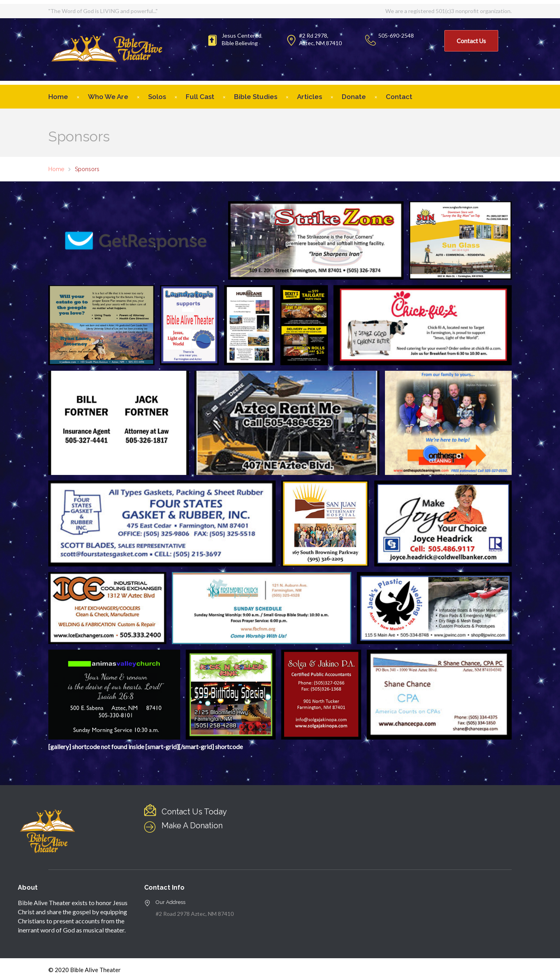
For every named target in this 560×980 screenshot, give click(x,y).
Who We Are (108, 97)
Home (58, 97)
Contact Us (471, 41)
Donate (354, 97)
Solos (157, 97)
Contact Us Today (194, 812)
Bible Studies (256, 97)
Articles (310, 97)
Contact (399, 97)
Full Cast (200, 97)
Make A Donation (192, 826)
